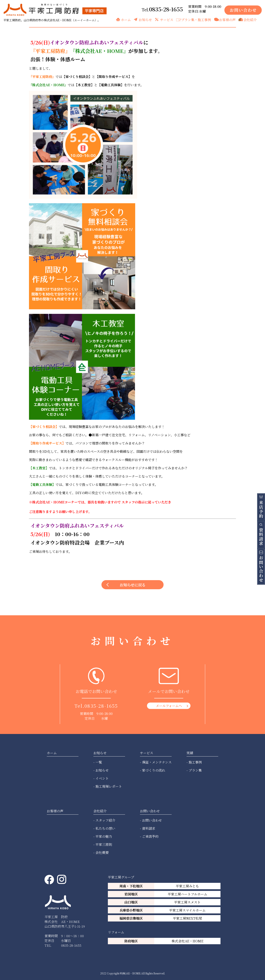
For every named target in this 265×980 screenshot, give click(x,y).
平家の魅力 (104, 836)
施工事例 (195, 762)
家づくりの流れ (154, 770)
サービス (167, 20)
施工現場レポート (109, 786)
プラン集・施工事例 (196, 20)
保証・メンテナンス (157, 762)
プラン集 (195, 770)
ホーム (126, 20)
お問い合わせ (152, 820)
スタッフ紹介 (105, 820)
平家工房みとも (187, 886)
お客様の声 (227, 20)
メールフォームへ (169, 706)
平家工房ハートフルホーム (187, 894)
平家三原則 (104, 844)
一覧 (99, 762)
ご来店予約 (150, 836)
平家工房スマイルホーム (187, 910)
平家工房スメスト (187, 902)
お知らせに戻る (133, 585)
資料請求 (149, 828)
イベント (102, 778)
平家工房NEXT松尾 (187, 918)
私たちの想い (105, 828)
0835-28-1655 (166, 9)
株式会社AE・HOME (187, 941)
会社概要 (102, 853)
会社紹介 (250, 20)
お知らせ (145, 20)
